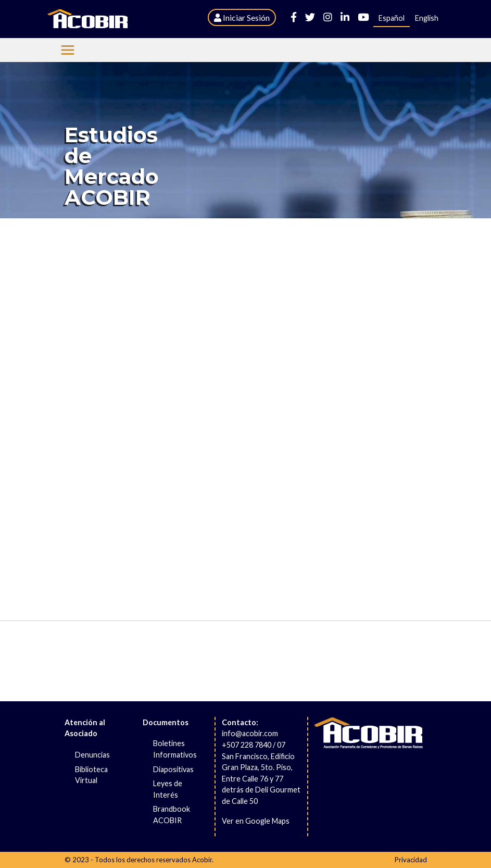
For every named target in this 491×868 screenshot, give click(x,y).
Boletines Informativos (175, 749)
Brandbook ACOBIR (172, 815)
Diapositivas (173, 769)
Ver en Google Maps (256, 821)
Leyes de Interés (168, 789)
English (427, 18)
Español (392, 18)
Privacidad (411, 860)
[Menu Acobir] (68, 50)
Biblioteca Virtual (91, 775)
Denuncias (92, 755)
